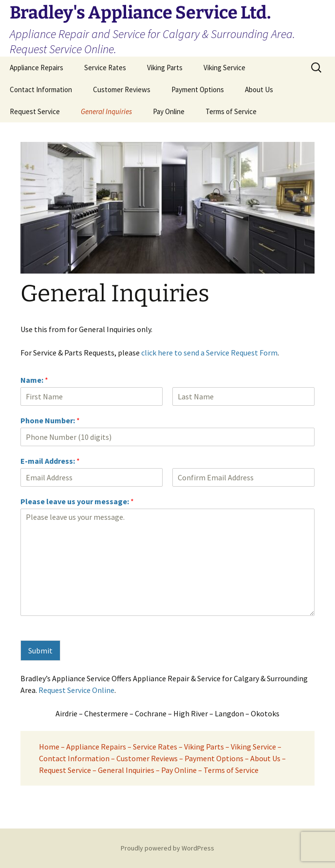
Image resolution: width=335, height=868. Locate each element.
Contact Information (41, 89)
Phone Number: (50, 420)
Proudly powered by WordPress (167, 848)
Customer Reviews (122, 89)
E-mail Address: (50, 461)
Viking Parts (165, 68)
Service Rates (105, 68)
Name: (34, 380)
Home (49, 747)
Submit (40, 651)
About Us (259, 89)
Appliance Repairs (37, 68)
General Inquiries (106, 111)
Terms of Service (231, 111)
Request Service (35, 111)
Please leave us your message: (77, 501)
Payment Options (198, 89)
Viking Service (224, 68)
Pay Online (169, 111)
